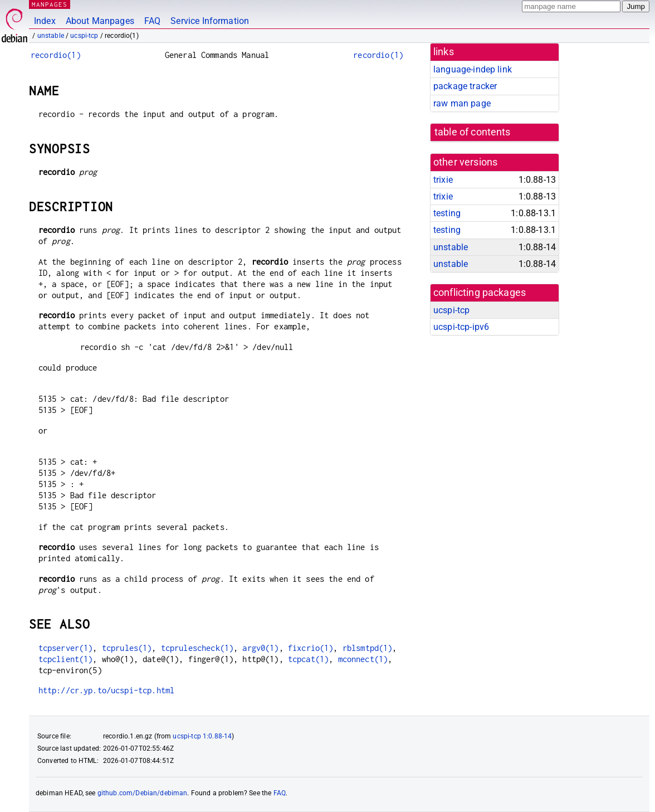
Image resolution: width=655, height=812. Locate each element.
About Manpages (100, 21)
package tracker (465, 86)
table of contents (473, 132)
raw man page (462, 103)
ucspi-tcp (84, 36)
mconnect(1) (363, 659)
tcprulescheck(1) (197, 648)
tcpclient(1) (66, 659)
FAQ (152, 21)
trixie (443, 180)
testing (447, 213)
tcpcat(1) (308, 659)
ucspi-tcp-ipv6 (461, 327)
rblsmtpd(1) (368, 648)
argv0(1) (260, 648)
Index (45, 21)
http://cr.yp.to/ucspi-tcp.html (107, 690)
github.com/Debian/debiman (143, 793)
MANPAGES (50, 4)
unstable (51, 36)
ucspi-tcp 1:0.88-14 (202, 736)
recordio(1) (56, 55)
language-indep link (473, 69)
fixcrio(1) (311, 648)
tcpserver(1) (66, 648)
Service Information (210, 21)
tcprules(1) (127, 648)
